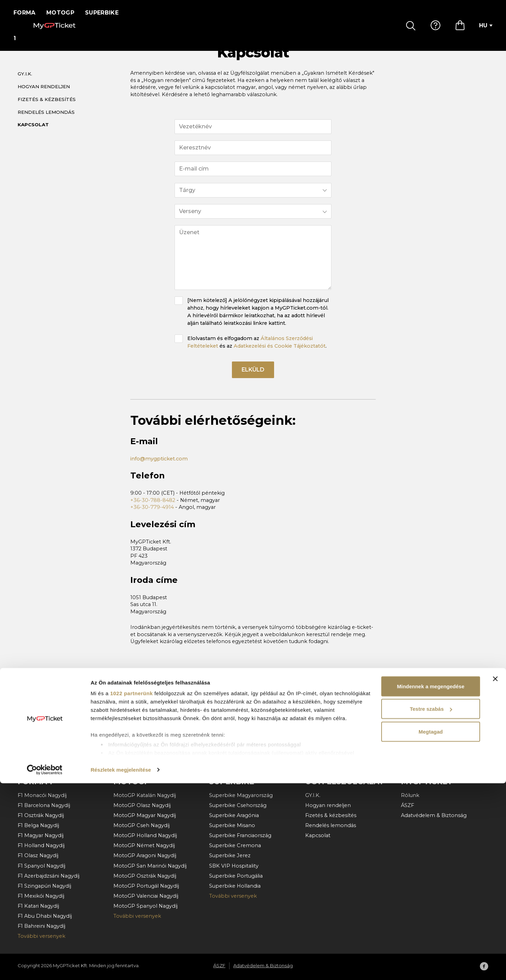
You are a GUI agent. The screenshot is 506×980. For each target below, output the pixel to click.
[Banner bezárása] (495, 876)
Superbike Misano (232, 825)
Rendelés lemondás (46, 120)
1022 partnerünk (132, 890)
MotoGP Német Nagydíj (144, 845)
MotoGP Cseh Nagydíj (142, 825)
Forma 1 (27, 13)
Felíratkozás (457, 726)
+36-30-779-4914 (152, 516)
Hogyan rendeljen (44, 94)
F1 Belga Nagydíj (38, 825)
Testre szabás (431, 906)
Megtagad (431, 928)
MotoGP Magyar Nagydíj (145, 815)
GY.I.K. (25, 82)
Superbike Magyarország (241, 795)
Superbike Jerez (230, 855)
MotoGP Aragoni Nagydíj (145, 855)
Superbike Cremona (235, 845)
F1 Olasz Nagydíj (38, 855)
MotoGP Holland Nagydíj (145, 835)
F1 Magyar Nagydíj (41, 835)
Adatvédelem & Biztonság (434, 815)
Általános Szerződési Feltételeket (146, 745)
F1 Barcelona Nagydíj (44, 805)
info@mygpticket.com (159, 468)
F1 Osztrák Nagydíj (41, 815)
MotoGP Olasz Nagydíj (142, 805)
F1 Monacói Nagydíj (42, 795)
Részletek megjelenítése (121, 966)
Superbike (106, 13)
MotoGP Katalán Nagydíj (145, 795)
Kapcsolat (33, 133)
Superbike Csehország (238, 805)
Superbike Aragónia (234, 815)
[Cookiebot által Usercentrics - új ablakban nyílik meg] (45, 967)
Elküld (253, 379)
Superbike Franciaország (240, 835)
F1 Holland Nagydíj (41, 845)
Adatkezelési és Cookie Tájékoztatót (280, 354)
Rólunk (410, 795)
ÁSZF (407, 805)
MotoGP (65, 13)
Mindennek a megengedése (430, 883)
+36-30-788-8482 (153, 510)
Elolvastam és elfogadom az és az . (257, 350)
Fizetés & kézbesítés (47, 107)
